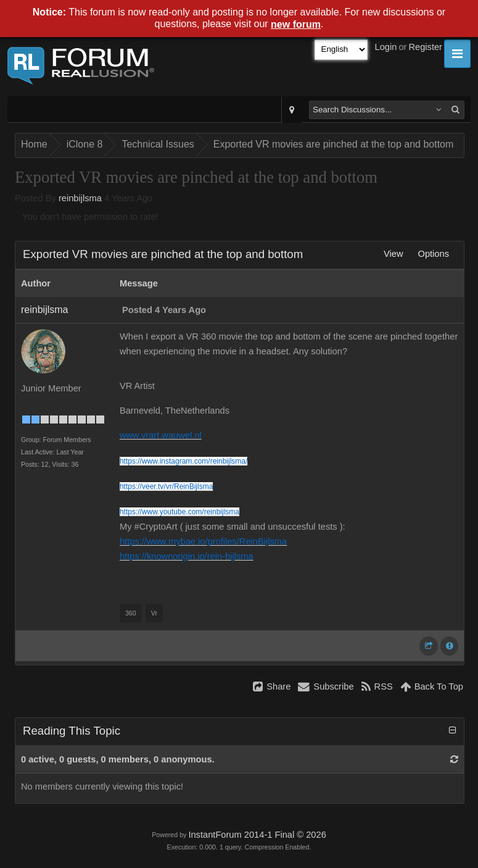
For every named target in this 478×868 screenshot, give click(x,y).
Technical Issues (158, 144)
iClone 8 (85, 144)
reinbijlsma (80, 198)
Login (386, 47)
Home (34, 144)
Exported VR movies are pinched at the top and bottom (334, 144)
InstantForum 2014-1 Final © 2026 (257, 835)
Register (425, 47)
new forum (296, 24)
